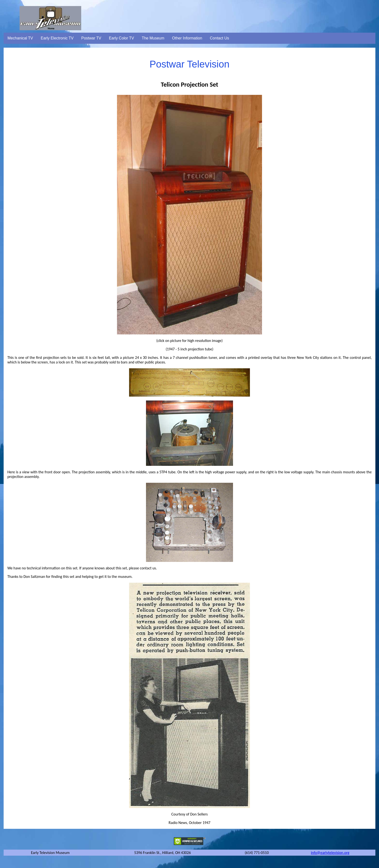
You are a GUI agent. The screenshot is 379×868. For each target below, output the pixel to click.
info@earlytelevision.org (330, 853)
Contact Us (219, 38)
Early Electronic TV (57, 38)
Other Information (187, 38)
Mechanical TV (20, 38)
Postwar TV (91, 38)
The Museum (153, 38)
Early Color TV (122, 38)
